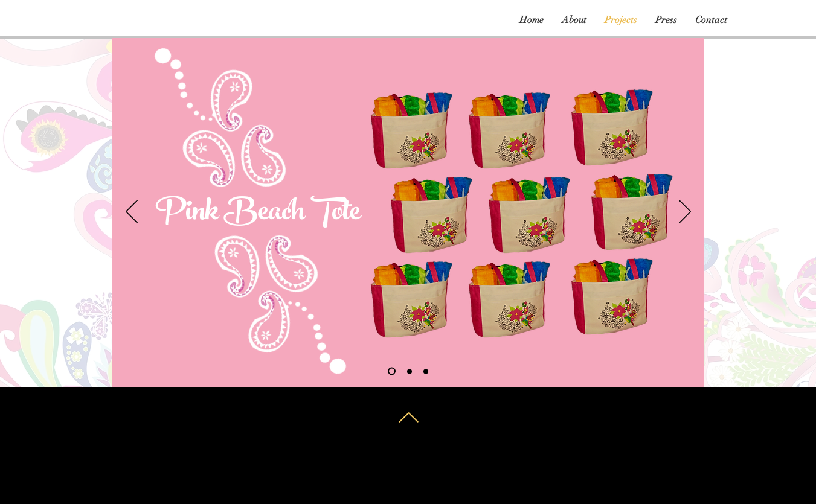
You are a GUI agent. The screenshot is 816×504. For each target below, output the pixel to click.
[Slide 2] (410, 371)
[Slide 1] (392, 372)
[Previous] (132, 212)
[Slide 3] (426, 371)
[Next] (685, 212)
